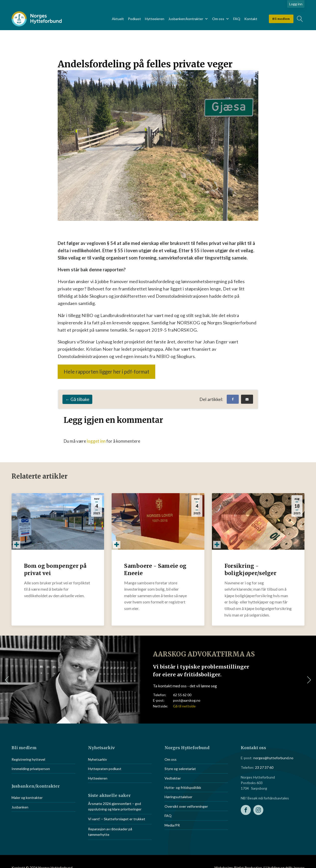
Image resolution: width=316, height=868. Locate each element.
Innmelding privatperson (31, 769)
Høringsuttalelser (178, 797)
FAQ (237, 19)
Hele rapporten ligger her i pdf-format (106, 372)
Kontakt (251, 19)
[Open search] (300, 19)
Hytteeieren (155, 19)
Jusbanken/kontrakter (188, 19)
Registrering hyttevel (28, 759)
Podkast (134, 19)
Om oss (221, 19)
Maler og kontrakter (27, 798)
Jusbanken (20, 807)
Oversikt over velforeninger (186, 806)
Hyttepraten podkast (105, 769)
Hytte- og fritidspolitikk (183, 787)
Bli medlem (281, 19)
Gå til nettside (184, 706)
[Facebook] (233, 399)
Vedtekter (173, 778)
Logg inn (296, 4)
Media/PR (172, 825)
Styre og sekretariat (180, 769)
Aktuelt (118, 19)
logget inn (96, 441)
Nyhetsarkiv (97, 759)
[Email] (247, 399)
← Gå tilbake (77, 399)
